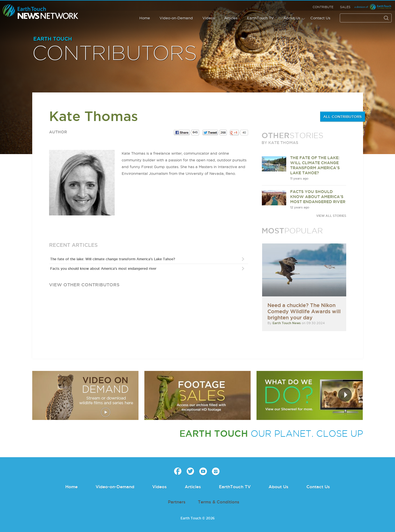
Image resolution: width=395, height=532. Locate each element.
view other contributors (84, 285)
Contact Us (320, 18)
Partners (177, 502)
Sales (345, 7)
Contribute (323, 7)
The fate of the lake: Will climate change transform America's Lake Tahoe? (113, 259)
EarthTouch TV (260, 18)
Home (145, 18)
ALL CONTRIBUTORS (342, 117)
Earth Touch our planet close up (41, 12)
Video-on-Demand (176, 18)
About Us (292, 18)
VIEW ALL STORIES (331, 216)
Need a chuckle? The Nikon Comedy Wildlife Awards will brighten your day (304, 311)
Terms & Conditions (219, 502)
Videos (209, 18)
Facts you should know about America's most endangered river (103, 269)
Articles (231, 18)
